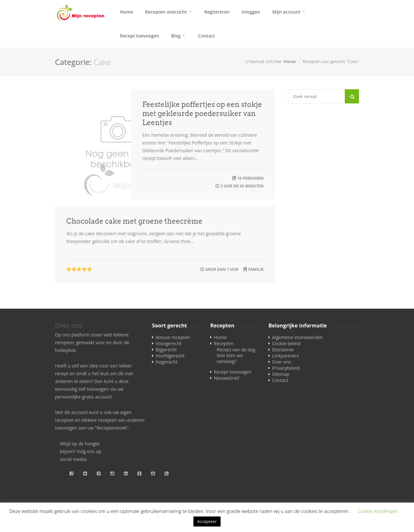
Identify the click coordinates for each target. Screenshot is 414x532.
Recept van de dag (236, 350)
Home (127, 12)
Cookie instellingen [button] (378, 511)
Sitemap (281, 374)
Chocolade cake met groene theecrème (134, 221)
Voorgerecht (169, 343)
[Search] (352, 96)
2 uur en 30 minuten (242, 186)
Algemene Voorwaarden (297, 337)
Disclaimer (283, 350)
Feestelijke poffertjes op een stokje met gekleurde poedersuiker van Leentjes (202, 113)
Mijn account (286, 12)
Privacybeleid (286, 368)
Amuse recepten (173, 337)
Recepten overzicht (166, 12)
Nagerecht (167, 362)
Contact (206, 36)
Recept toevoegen (140, 36)
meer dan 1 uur (222, 269)
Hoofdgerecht (170, 356)
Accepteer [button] (207, 521)
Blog (176, 36)
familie (256, 269)
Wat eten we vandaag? (230, 358)
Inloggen (251, 12)
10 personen (251, 178)
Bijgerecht (166, 350)
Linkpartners (285, 356)
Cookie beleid (286, 343)
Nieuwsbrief (226, 378)
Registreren (217, 12)
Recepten (224, 343)
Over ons (282, 362)
